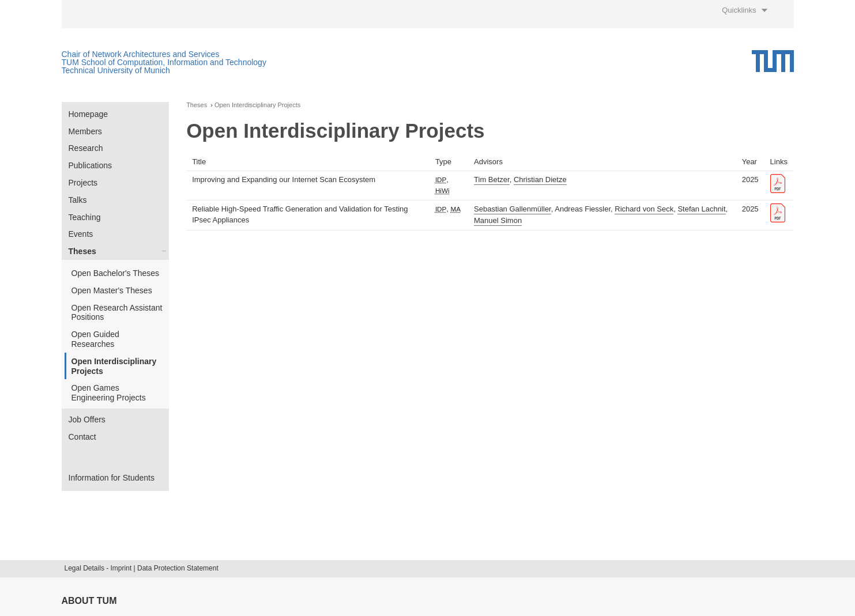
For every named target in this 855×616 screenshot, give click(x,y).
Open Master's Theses (112, 290)
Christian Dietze (540, 179)
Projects (83, 183)
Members (85, 131)
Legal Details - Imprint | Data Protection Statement (142, 568)
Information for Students (112, 478)
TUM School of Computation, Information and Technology (164, 62)
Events (81, 234)
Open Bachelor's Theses (116, 273)
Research (86, 148)
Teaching (85, 217)
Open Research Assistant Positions (117, 313)
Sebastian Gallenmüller (513, 209)
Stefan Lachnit (701, 209)
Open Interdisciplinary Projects (114, 366)
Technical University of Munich (116, 70)
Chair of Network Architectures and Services (141, 54)
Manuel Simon (498, 220)
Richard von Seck (644, 209)
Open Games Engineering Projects (109, 393)
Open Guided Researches (95, 339)
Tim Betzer (492, 179)
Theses (82, 251)
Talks (78, 200)
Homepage (88, 114)
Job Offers (87, 420)
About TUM (89, 601)
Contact (82, 437)
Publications (91, 165)
